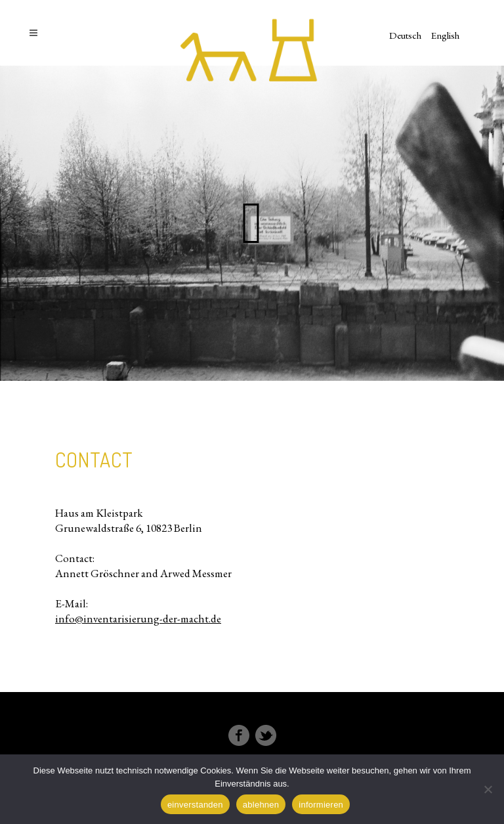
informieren (321, 805)
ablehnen (261, 805)
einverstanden (195, 805)
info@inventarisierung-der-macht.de (138, 618)
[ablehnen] (488, 789)
